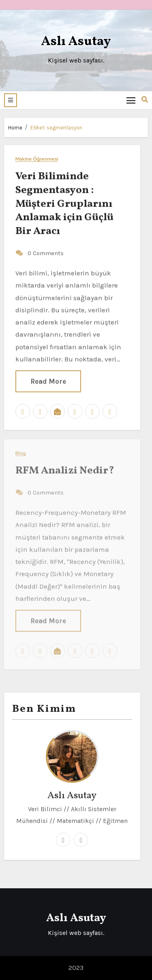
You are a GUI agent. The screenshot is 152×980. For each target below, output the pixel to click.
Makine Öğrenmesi (37, 158)
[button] (11, 100)
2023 (76, 968)
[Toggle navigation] (131, 100)
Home (15, 128)
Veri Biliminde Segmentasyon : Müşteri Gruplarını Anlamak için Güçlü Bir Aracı (64, 203)
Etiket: (56, 128)
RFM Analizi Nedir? (65, 468)
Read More (48, 381)
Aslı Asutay (76, 42)
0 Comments (46, 252)
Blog (21, 451)
